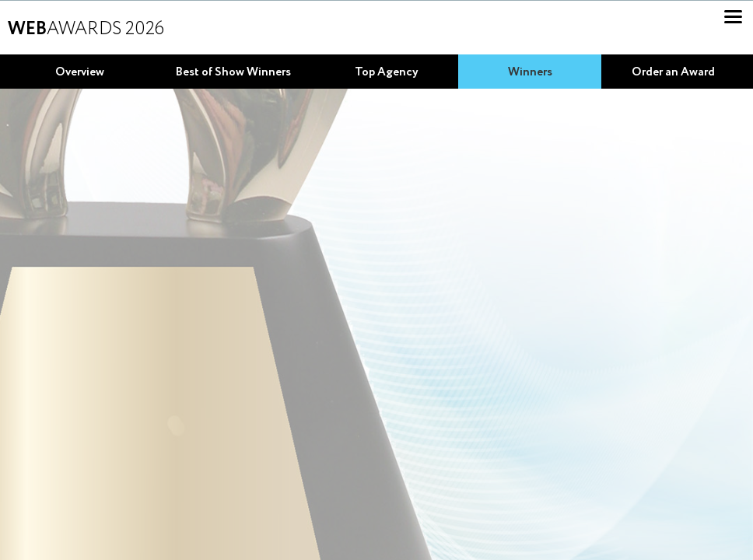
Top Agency (387, 72)
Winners (530, 72)
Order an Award (673, 72)
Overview (80, 72)
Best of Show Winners (233, 72)
